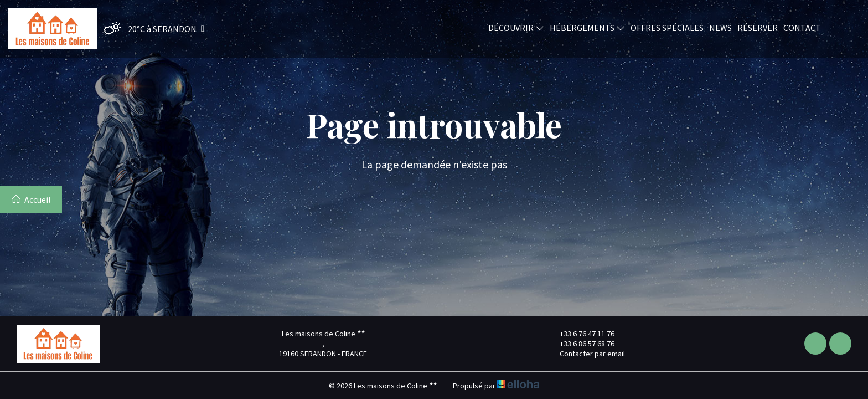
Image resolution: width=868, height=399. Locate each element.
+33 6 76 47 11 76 (581, 334)
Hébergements (587, 27)
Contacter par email (586, 354)
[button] (151, 29)
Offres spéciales (667, 27)
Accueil (31, 199)
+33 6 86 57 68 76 (581, 344)
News (720, 27)
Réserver (758, 27)
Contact (802, 27)
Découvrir (516, 27)
